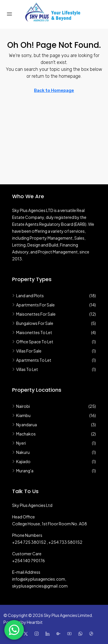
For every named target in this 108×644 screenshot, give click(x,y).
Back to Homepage (54, 90)
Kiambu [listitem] (21, 415)
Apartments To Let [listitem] (32, 360)
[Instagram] (38, 634)
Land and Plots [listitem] (28, 296)
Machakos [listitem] (24, 434)
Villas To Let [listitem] (25, 369)
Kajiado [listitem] (21, 461)
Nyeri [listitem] (19, 443)
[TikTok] (92, 634)
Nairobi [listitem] (21, 406)
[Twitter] (27, 634)
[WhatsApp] (82, 634)
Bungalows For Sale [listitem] (33, 323)
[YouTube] (71, 634)
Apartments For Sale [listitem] (33, 305)
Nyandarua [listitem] (24, 425)
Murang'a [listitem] (23, 471)
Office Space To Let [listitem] (33, 342)
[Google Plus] (60, 634)
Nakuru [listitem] (21, 452)
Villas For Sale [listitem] (27, 351)
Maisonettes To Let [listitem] (32, 332)
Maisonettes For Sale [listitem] (34, 314)
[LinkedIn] (49, 634)
